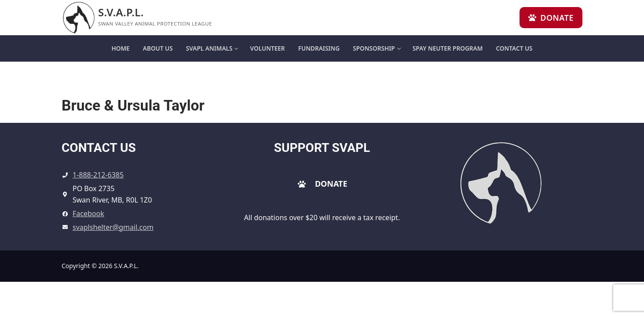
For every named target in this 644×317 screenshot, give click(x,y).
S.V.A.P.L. (121, 12)
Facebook (88, 214)
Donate (551, 18)
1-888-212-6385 (98, 175)
